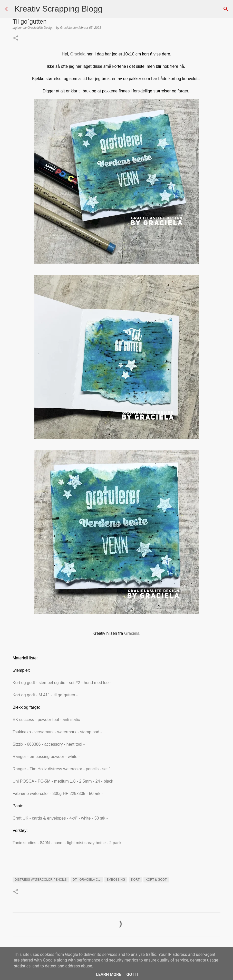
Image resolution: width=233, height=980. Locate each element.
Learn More (109, 974)
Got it (133, 974)
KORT (135, 880)
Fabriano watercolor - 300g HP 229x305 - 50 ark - (58, 794)
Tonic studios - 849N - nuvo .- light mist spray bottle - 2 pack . (69, 843)
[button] (16, 39)
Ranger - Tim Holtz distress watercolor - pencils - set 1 (62, 769)
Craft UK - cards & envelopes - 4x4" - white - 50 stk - (60, 818)
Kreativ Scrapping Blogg (58, 9)
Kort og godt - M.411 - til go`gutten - (46, 695)
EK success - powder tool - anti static (47, 720)
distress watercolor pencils (41, 880)
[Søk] (110, 9)
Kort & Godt (156, 880)
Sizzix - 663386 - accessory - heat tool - (49, 744)
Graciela (77, 54)
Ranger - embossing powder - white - (47, 757)
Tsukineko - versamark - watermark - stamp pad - (58, 732)
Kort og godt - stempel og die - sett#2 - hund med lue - (62, 683)
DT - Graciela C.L (86, 880)
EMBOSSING (116, 880)
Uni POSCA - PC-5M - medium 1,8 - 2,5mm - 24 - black (64, 781)
